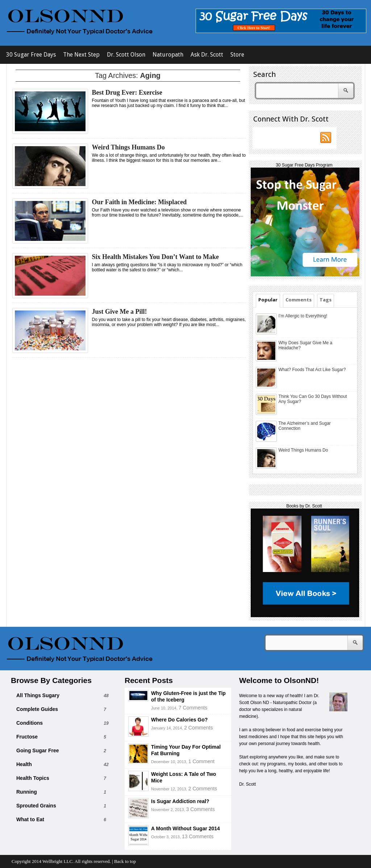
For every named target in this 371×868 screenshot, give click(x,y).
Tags (326, 300)
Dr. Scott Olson (126, 55)
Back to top (125, 861)
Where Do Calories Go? (179, 720)
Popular (268, 300)
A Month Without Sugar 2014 (185, 828)
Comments (299, 300)
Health (24, 764)
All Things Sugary (38, 695)
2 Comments (198, 728)
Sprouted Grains (36, 806)
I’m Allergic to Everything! (303, 316)
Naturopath (168, 55)
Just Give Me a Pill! (120, 312)
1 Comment (201, 761)
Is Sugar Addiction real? (180, 801)
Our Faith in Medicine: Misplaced (139, 202)
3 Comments (201, 809)
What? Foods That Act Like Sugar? (312, 370)
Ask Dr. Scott (207, 55)
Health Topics (33, 778)
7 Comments (193, 708)
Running (27, 792)
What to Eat (30, 819)
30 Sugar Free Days (31, 55)
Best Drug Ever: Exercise (127, 92)
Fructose (27, 737)
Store (237, 55)
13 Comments (198, 836)
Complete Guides (37, 709)
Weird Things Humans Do (128, 147)
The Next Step (81, 55)
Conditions (30, 723)
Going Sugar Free (37, 750)
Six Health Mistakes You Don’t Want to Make (156, 257)
